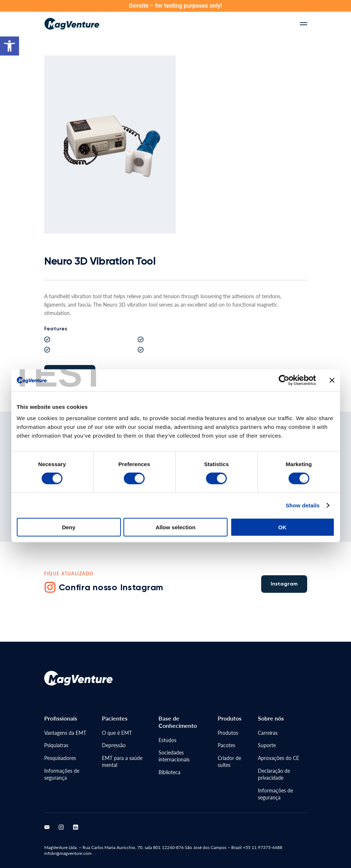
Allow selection (175, 505)
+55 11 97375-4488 (262, 847)
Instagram (284, 584)
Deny (69, 505)
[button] (9, 46)
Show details (303, 483)
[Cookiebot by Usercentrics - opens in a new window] (284, 358)
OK (283, 505)
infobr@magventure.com (68, 853)
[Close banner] (332, 358)
